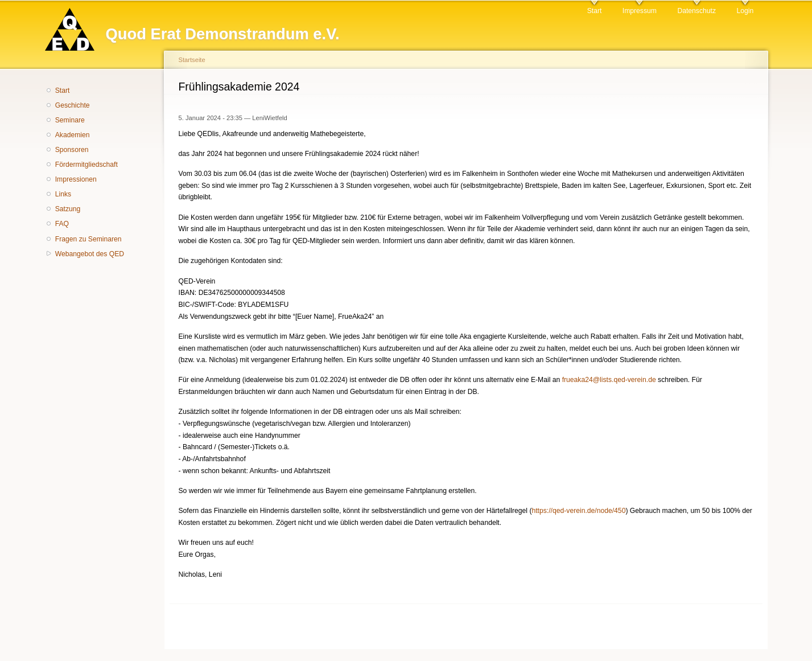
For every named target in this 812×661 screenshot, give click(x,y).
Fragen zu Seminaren (88, 239)
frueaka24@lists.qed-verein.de (609, 380)
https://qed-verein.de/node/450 (578, 511)
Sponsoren (72, 150)
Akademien (73, 135)
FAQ (62, 224)
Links (63, 194)
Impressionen (76, 179)
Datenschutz (696, 11)
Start (595, 11)
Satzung (68, 209)
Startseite (192, 60)
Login (745, 11)
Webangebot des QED (90, 254)
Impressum (640, 11)
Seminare (70, 120)
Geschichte (73, 105)
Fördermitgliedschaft (86, 165)
